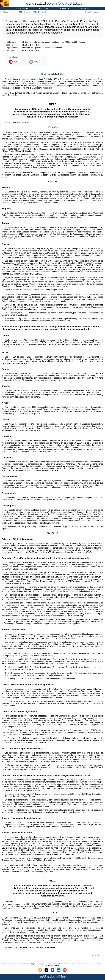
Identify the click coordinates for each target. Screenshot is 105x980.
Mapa (33, 964)
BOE (20, 12)
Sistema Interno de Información (82, 964)
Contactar (8, 964)
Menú (85, 9)
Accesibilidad (51, 964)
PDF (15, 62)
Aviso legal (41, 964)
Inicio (15, 12)
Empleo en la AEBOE (52, 966)
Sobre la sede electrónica (21, 964)
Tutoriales (97, 964)
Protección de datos (64, 964)
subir (97, 955)
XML (36, 62)
